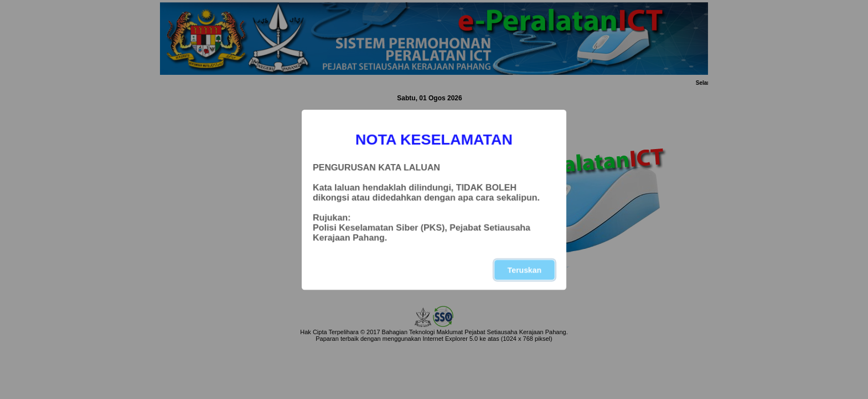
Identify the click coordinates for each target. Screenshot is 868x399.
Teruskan (525, 270)
